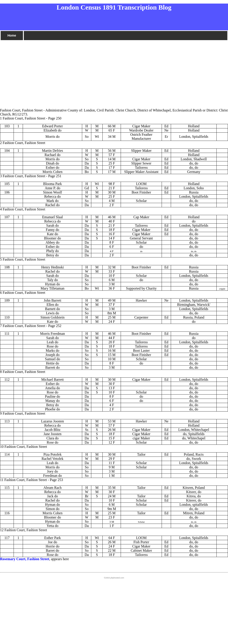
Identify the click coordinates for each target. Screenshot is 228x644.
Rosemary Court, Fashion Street (25, 559)
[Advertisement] (114, 72)
